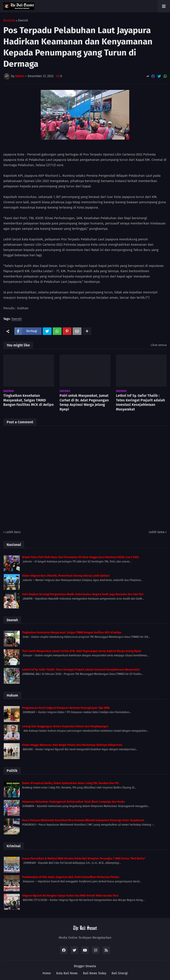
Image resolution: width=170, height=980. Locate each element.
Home (47, 973)
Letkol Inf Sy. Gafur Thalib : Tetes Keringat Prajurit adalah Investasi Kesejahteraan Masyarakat (140, 402)
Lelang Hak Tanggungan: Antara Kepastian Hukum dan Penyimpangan (65, 726)
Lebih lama (157, 532)
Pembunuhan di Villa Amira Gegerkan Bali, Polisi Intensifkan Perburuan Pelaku (71, 877)
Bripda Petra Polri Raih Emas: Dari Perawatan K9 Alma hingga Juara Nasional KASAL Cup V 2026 (80, 557)
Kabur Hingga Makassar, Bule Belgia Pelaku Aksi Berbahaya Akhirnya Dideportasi (72, 745)
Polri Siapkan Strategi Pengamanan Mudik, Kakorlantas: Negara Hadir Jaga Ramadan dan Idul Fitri (83, 594)
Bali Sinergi (120, 973)
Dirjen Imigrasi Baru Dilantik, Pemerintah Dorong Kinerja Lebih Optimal (66, 576)
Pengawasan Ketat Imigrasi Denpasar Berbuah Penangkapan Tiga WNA (66, 708)
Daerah (23, 21)
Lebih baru (13, 532)
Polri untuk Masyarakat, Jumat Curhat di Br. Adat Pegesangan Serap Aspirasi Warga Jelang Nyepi (84, 402)
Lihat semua (159, 345)
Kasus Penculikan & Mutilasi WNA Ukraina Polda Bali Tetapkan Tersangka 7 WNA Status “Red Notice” (84, 858)
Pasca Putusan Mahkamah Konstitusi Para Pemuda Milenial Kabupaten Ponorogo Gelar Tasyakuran (83, 820)
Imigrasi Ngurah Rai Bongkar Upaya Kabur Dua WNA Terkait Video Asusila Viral (70, 896)
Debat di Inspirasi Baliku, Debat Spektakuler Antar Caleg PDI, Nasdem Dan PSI (71, 783)
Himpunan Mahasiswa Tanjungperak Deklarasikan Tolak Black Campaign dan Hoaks (73, 802)
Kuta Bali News (67, 973)
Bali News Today (95, 973)
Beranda (9, 21)
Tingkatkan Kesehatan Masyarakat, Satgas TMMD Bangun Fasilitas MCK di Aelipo (28, 400)
